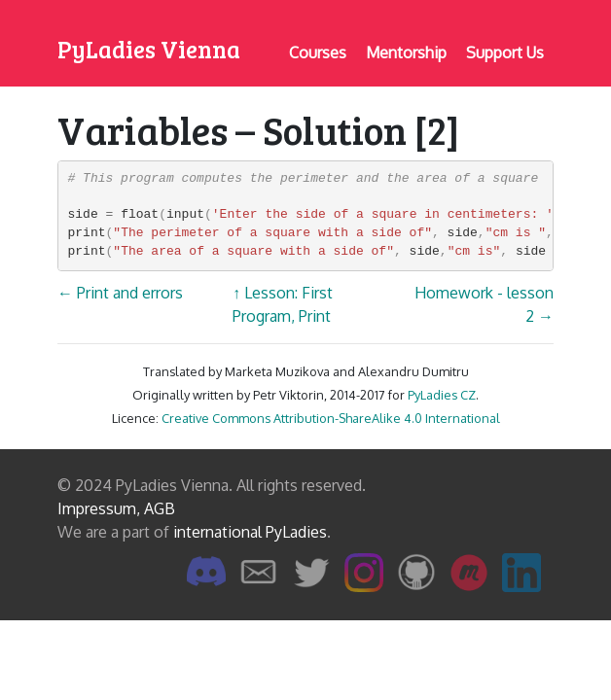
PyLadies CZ (442, 395)
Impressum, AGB (116, 508)
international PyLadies (250, 532)
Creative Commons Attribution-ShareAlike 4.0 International (331, 418)
